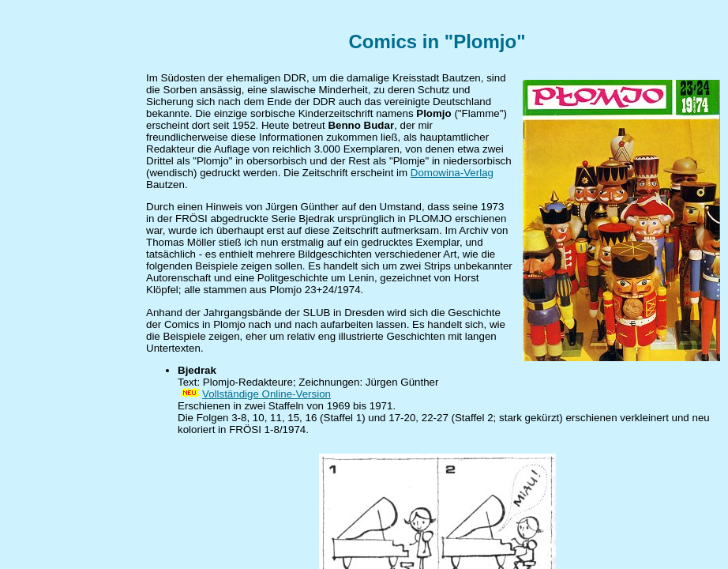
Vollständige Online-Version (266, 394)
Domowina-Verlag (452, 173)
